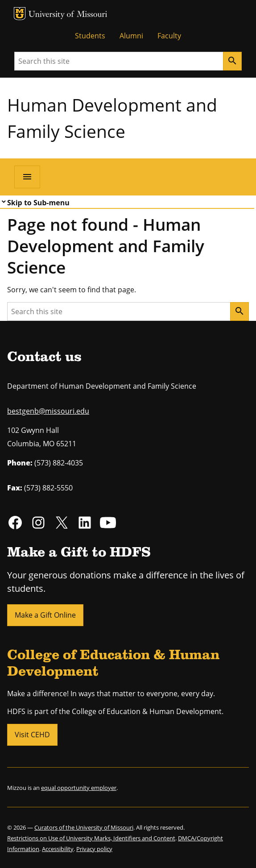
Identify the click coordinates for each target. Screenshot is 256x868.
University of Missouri (68, 15)
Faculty (169, 36)
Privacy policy (94, 849)
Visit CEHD (32, 735)
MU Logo (20, 14)
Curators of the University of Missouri (84, 827)
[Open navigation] (27, 177)
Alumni (131, 36)
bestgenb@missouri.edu (48, 411)
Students (90, 36)
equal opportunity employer (79, 788)
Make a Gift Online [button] (45, 615)
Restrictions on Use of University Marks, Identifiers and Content (91, 838)
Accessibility (58, 849)
